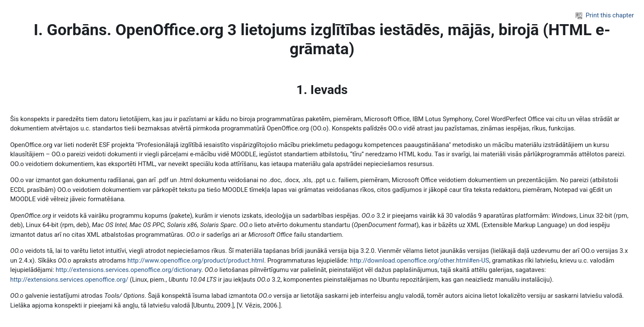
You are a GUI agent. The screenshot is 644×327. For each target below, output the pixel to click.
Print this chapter (605, 15)
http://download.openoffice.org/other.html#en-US (420, 260)
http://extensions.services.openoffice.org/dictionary (129, 270)
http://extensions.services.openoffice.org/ (69, 280)
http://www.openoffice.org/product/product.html (196, 260)
